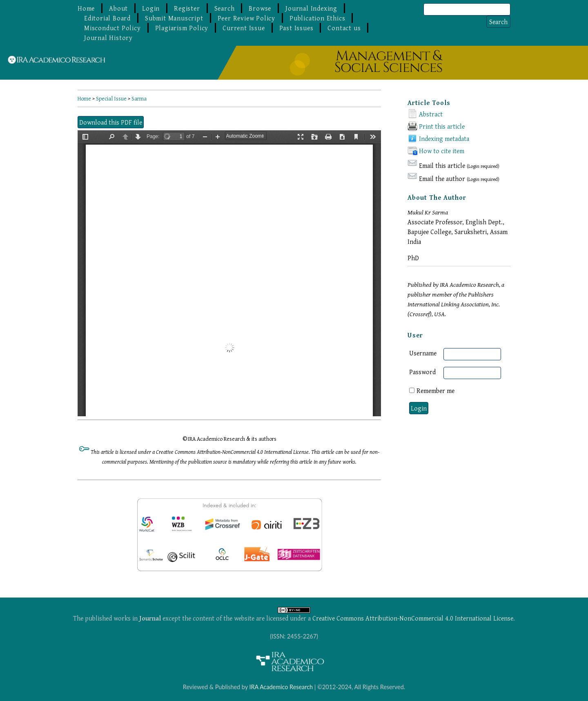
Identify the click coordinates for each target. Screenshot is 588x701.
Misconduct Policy (112, 28)
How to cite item (442, 151)
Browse (260, 8)
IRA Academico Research (281, 687)
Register (187, 8)
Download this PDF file (111, 122)
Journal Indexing (311, 8)
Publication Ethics (317, 18)
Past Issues (296, 28)
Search (225, 8)
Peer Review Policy (246, 18)
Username (423, 353)
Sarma (139, 98)
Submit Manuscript (174, 18)
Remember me (435, 391)
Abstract (431, 114)
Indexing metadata (444, 138)
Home (86, 8)
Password (422, 372)
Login (151, 8)
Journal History (108, 38)
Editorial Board (107, 18)
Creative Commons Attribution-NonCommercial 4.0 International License (413, 618)
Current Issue (244, 28)
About (118, 8)
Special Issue (111, 98)
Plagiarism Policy (182, 28)
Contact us (344, 28)
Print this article (442, 126)
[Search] (467, 9)
